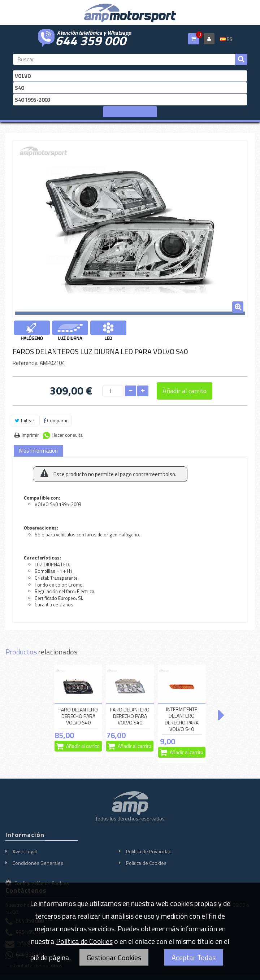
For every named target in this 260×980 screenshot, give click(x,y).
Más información (38, 451)
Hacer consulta (67, 435)
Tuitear (25, 421)
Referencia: (26, 363)
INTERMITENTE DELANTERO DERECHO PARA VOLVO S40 (182, 719)
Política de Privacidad (149, 851)
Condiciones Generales (38, 863)
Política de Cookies (146, 863)
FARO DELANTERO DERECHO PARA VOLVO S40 (78, 716)
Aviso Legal (25, 851)
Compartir (56, 421)
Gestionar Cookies (114, 957)
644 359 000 (91, 40)
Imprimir (30, 435)
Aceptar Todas (194, 957)
